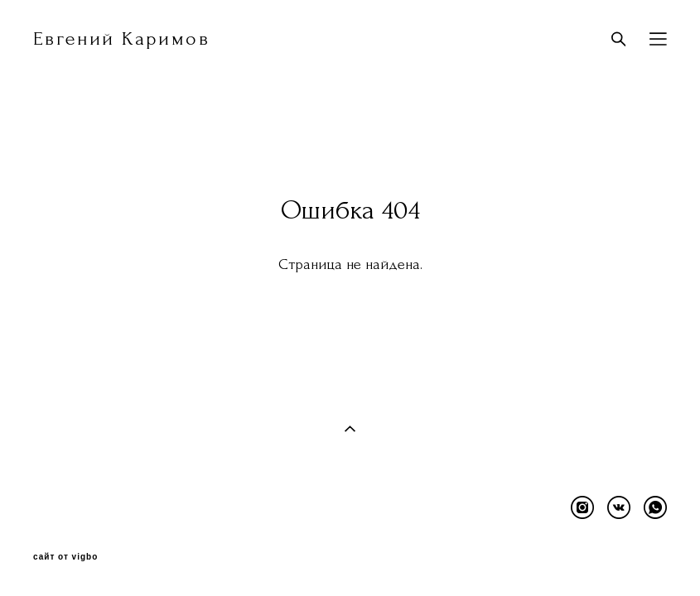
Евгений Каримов (121, 39)
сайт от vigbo (65, 557)
